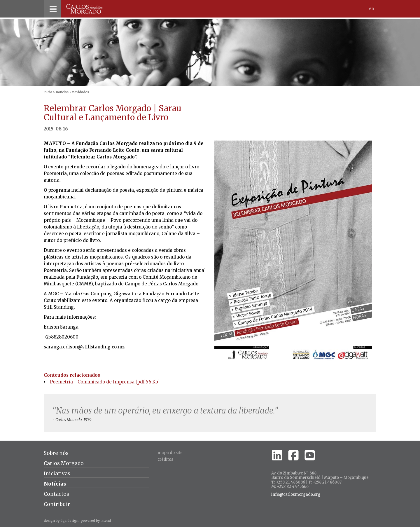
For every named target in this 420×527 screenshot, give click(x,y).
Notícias (62, 92)
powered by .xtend (96, 521)
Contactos (56, 494)
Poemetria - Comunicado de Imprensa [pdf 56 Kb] (105, 382)
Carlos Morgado (64, 463)
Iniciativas (57, 474)
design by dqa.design (61, 521)
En (371, 9)
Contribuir (57, 504)
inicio (48, 92)
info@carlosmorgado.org (296, 495)
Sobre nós (56, 453)
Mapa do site (170, 453)
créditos (165, 459)
